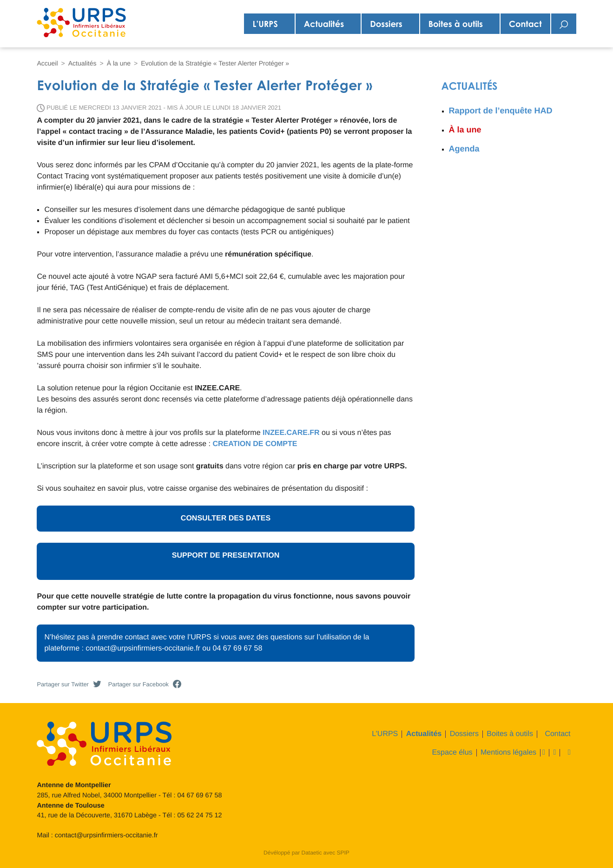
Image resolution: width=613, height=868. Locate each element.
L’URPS (265, 24)
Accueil (47, 63)
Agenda (464, 149)
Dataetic (311, 853)
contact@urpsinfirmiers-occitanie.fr (106, 835)
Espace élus (452, 753)
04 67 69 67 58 (200, 796)
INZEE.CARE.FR (291, 433)
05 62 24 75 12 (200, 815)
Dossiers (386, 24)
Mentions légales (508, 753)
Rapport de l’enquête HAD (501, 111)
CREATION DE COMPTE (255, 444)
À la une (119, 63)
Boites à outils (456, 24)
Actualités (324, 24)
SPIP (343, 853)
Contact (525, 24)
